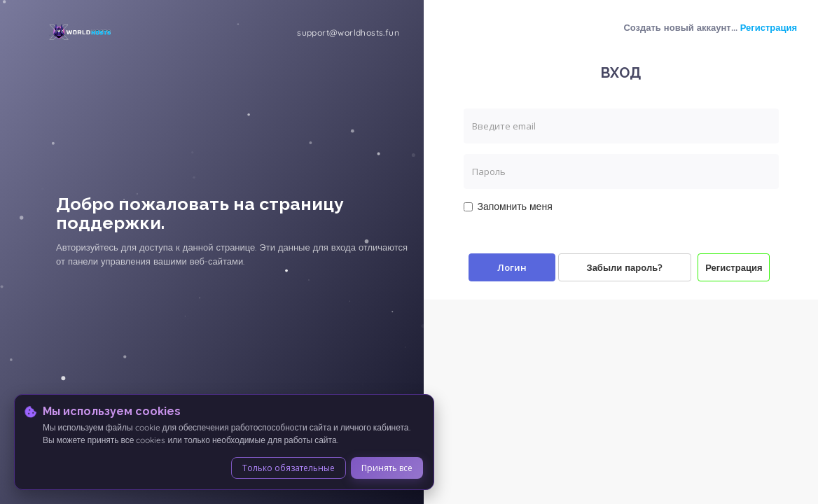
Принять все (387, 468)
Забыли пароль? (625, 267)
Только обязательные (289, 468)
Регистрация (769, 27)
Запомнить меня (508, 206)
